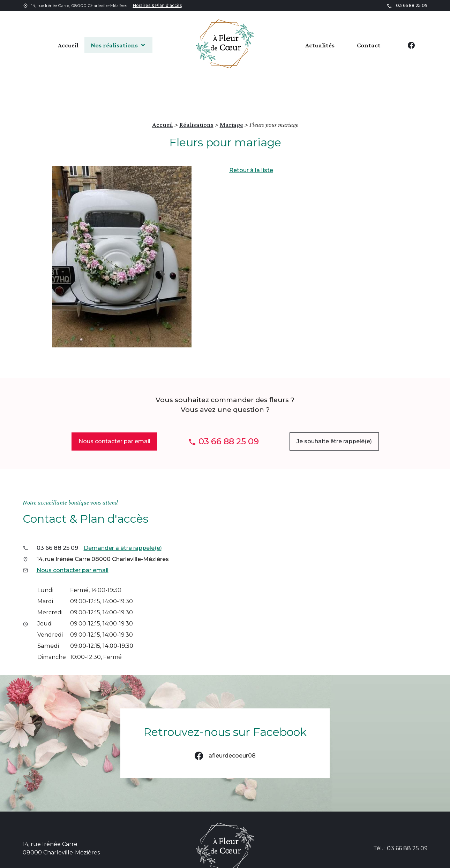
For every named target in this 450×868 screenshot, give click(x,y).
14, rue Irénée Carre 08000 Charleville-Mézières (103, 529)
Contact (369, 45)
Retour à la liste (251, 140)
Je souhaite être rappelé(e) (334, 411)
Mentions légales (256, 860)
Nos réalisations (113, 45)
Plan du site (209, 860)
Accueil (57, 45)
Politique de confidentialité (322, 860)
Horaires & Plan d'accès (157, 5)
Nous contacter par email (114, 411)
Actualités (320, 45)
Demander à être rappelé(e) (123, 518)
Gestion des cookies (392, 860)
